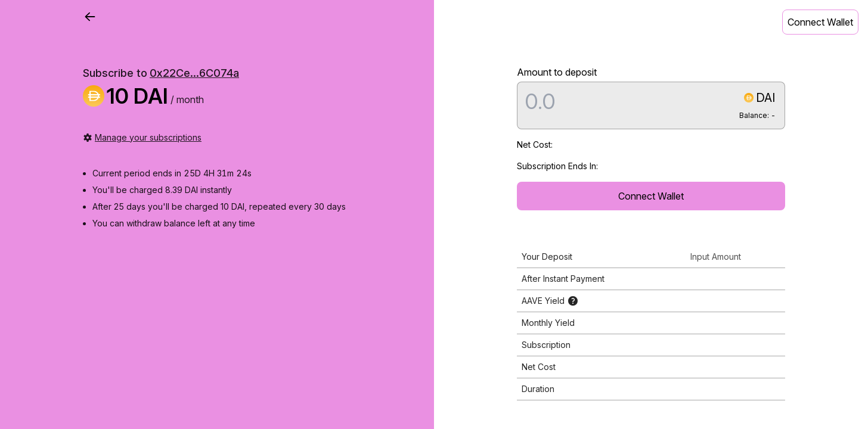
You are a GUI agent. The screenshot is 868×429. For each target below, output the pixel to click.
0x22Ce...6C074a (194, 73)
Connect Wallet (820, 22)
